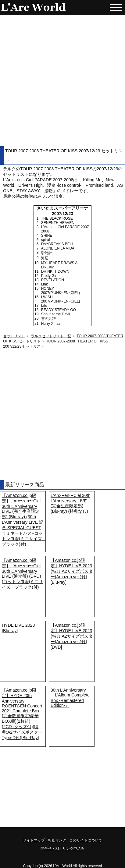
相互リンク (57, 840)
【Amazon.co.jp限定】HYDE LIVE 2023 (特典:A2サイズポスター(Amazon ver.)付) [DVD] (72, 636)
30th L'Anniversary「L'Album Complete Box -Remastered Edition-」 (70, 698)
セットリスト (14, 336)
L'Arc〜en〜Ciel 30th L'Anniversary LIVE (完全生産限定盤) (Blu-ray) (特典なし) (70, 503)
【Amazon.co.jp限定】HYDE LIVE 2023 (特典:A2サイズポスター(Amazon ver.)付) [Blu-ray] (72, 571)
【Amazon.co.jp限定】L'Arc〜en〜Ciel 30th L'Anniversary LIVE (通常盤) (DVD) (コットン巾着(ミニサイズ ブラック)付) (22, 574)
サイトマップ (34, 840)
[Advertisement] (62, 81)
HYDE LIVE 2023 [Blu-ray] (21, 628)
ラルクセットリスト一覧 (51, 336)
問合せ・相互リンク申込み (62, 849)
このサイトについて (86, 840)
